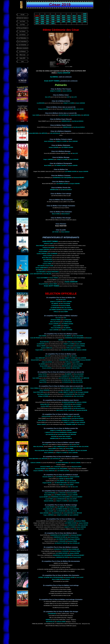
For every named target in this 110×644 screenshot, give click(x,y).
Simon (49, 511)
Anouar (54, 278)
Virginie (44, 250)
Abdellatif (82, 410)
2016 (53, 16)
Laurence (47, 264)
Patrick (53, 284)
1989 (37, 22)
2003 (69, 18)
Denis (40, 358)
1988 (42, 22)
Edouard (35, 360)
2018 (42, 16)
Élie (39, 270)
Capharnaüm (52, 614)
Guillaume (48, 244)
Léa (41, 103)
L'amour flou (49, 432)
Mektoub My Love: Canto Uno (65, 410)
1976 (53, 24)
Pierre (65, 304)
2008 (42, 18)
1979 (37, 24)
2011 (79, 16)
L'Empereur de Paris (59, 537)
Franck (42, 278)
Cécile (50, 266)
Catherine (81, 350)
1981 (79, 22)
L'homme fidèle (67, 406)
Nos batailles (66, 366)
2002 (74, 18)
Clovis (35, 388)
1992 (74, 20)
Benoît (48, 165)
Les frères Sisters (67, 147)
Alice (47, 274)
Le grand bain (67, 109)
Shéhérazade (66, 121)
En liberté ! (55, 304)
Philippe (43, 109)
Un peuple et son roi (61, 543)
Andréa (75, 115)
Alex (48, 97)
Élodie (44, 342)
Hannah (48, 620)
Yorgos (49, 159)
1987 (48, 22)
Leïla (43, 380)
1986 (53, 22)
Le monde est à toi (67, 376)
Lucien (36, 274)
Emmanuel (79, 178)
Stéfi (41, 266)
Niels (53, 254)
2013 (69, 16)
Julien (59, 447)
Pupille (56, 312)
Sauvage (54, 436)
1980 (85, 22)
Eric (85, 115)
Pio (42, 364)
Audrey (47, 256)
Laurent (48, 262)
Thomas (49, 471)
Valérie (44, 513)
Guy (68, 97)
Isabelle (43, 376)
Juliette (48, 509)
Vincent (47, 368)
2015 (58, 16)
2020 (85, 14)
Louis (77, 406)
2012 (74, 16)
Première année (71, 424)
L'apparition (67, 404)
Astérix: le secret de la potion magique (51, 577)
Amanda (68, 368)
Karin (36, 115)
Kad (54, 77)
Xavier (67, 91)
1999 (37, 20)
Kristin (52, 81)
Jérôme (42, 268)
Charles (64, 73)
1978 (42, 24)
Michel (66, 214)
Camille (64, 436)
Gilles (79, 109)
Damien (45, 390)
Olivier (65, 232)
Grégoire (47, 483)
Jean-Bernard (78, 121)
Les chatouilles (64, 115)
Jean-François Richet (73, 537)
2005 (58, 18)
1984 (64, 22)
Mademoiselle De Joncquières (62, 178)
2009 (37, 18)
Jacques (53, 147)
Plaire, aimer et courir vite (67, 392)
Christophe (83, 392)
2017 (48, 16)
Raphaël (53, 272)
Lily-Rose (45, 406)
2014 (64, 16)
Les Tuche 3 (56, 232)
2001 (79, 18)
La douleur (55, 306)
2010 (85, 16)
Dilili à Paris (56, 214)
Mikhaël (76, 368)
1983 (69, 22)
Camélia (42, 254)
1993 (69, 20)
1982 (74, 22)
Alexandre (48, 477)
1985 (58, 22)
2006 (53, 18)
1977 (48, 24)
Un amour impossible (68, 350)
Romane (60, 432)
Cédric (77, 416)
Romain (44, 366)
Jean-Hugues (43, 394)
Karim (42, 420)
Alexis (50, 493)
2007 (48, 18)
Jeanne (64, 312)
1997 (48, 20)
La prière (68, 416)
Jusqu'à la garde (55, 91)
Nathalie (49, 501)
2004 (64, 18)
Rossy (43, 284)
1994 (64, 20)
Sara (41, 272)
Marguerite (76, 467)
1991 (79, 20)
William (42, 424)
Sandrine (46, 348)
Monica (47, 258)
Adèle (43, 336)
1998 (42, 20)
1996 (53, 20)
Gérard (43, 252)
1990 (85, 20)
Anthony (46, 416)
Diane (40, 246)
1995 (58, 20)
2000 (85, 18)
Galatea (45, 404)
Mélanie (41, 346)
